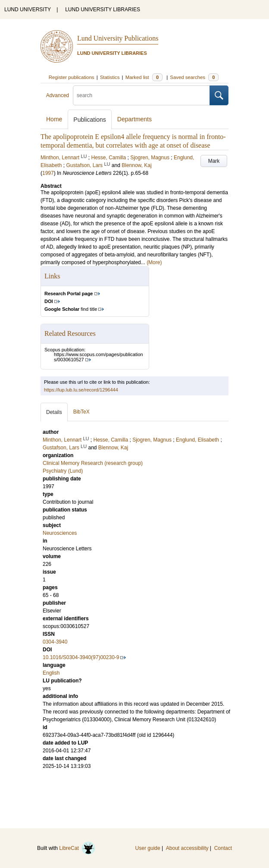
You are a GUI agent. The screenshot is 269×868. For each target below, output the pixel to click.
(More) (154, 262)
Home (54, 119)
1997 (48, 173)
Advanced (58, 95)
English (51, 673)
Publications (90, 120)
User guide (148, 848)
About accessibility (187, 848)
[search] (141, 95)
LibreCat (77, 848)
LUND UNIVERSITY (28, 9)
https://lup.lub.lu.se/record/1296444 (81, 390)
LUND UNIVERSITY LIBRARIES (103, 9)
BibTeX (81, 412)
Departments (134, 119)
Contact (223, 848)
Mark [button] (214, 161)
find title (71, 309)
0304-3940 (55, 642)
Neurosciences (60, 533)
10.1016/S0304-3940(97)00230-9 (81, 657)
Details (54, 412)
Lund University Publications (118, 38)
